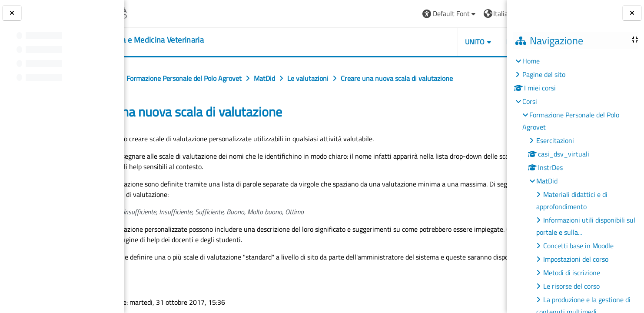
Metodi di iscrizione (572, 273)
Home (531, 61)
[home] (193, 40)
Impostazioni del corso (576, 259)
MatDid (547, 181)
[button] (382, 14)
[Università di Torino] (158, 13)
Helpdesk (455, 42)
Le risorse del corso (571, 286)
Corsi (530, 101)
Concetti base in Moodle (578, 246)
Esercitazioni (555, 140)
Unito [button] (407, 42)
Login (486, 13)
